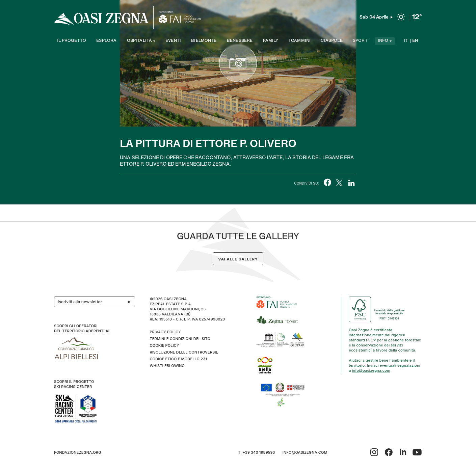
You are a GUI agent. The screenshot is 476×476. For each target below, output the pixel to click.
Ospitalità (140, 41)
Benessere (240, 41)
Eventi (173, 41)
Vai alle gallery (238, 259)
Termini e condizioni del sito (180, 339)
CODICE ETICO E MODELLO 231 (178, 359)
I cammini (300, 41)
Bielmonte (204, 41)
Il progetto (71, 41)
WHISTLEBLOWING (167, 366)
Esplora (106, 41)
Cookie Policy (164, 345)
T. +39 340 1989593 (257, 452)
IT (406, 41)
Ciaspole (332, 41)
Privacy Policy (165, 332)
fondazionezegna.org (78, 452)
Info (383, 41)
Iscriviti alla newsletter (96, 302)
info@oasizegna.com (371, 370)
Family (271, 41)
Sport (360, 41)
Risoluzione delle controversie (184, 352)
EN (415, 41)
